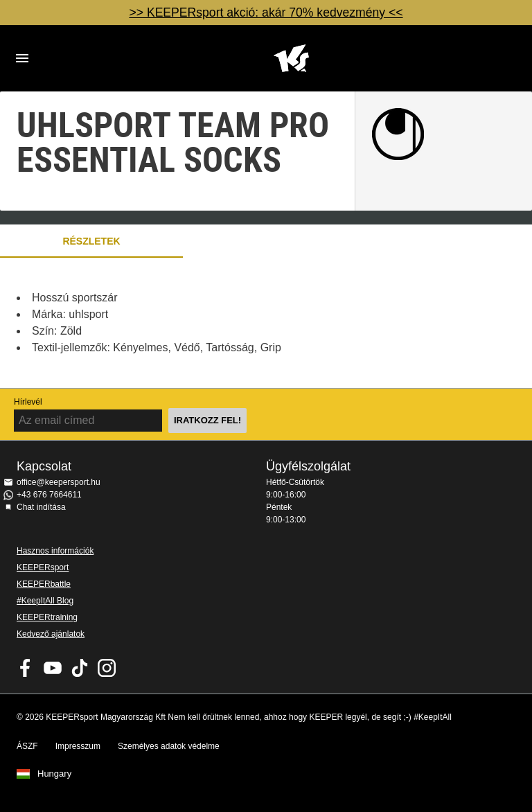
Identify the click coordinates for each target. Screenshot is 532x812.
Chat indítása (41, 507)
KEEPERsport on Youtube (53, 668)
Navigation (22, 58)
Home (291, 58)
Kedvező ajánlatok (51, 634)
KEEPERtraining (47, 617)
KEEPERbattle (44, 584)
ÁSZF (27, 746)
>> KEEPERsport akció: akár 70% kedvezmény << (266, 12)
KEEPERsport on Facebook (26, 668)
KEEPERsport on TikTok (80, 668)
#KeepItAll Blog (45, 601)
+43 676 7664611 (49, 495)
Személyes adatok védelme (169, 746)
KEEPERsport (43, 567)
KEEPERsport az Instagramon (107, 668)
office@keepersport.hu (59, 482)
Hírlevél (28, 402)
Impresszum (78, 746)
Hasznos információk (55, 551)
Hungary (54, 774)
